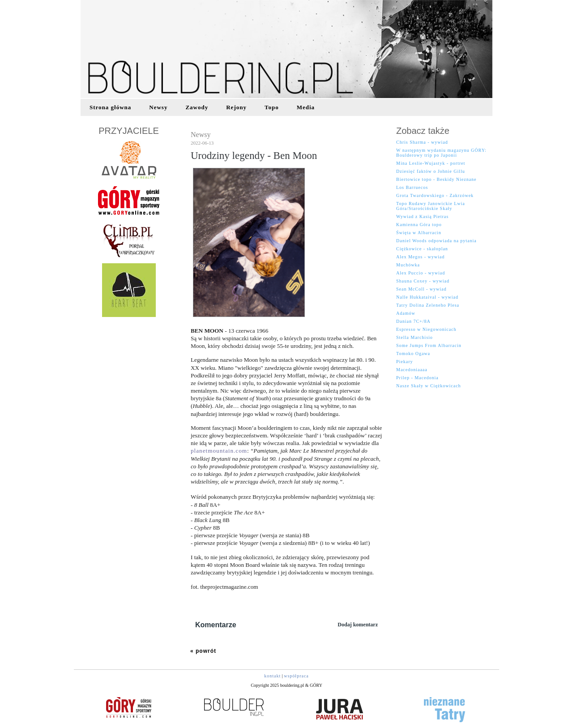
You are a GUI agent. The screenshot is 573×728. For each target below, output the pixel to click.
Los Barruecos (412, 187)
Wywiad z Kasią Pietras (422, 216)
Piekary (405, 362)
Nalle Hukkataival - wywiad (427, 297)
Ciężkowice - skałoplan (422, 249)
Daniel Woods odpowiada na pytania (436, 241)
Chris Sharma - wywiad (422, 142)
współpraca (296, 676)
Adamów (406, 313)
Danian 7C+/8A (413, 321)
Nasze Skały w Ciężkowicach (429, 386)
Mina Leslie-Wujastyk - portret (431, 163)
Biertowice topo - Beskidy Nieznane (436, 179)
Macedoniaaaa (412, 370)
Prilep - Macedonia (417, 378)
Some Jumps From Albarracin (429, 345)
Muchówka (408, 265)
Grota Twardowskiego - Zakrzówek (435, 195)
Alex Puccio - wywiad (421, 273)
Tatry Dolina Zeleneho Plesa (428, 305)
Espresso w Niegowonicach (426, 329)
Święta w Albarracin (419, 233)
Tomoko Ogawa (413, 353)
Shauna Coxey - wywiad (423, 281)
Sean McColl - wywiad (421, 289)
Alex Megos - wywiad (420, 257)
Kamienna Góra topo (419, 225)
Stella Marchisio (415, 337)
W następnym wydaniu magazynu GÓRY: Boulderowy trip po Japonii (441, 153)
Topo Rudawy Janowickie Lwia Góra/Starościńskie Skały (431, 206)
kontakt (272, 676)
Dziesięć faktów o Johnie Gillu (431, 171)
